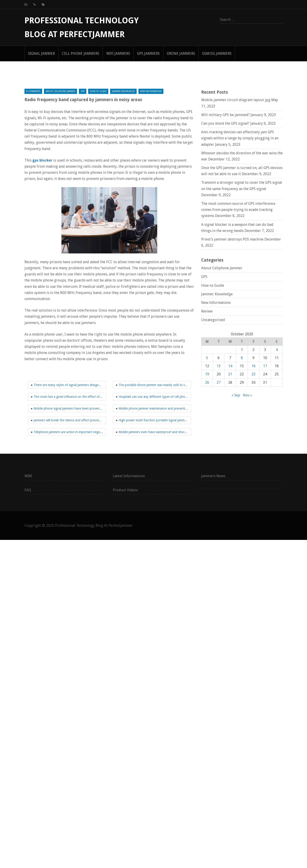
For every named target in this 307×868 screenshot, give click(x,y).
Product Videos (125, 490)
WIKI (28, 476)
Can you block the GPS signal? (225, 123)
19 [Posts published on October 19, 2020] (207, 374)
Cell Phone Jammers (81, 54)
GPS (83, 91)
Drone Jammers (181, 54)
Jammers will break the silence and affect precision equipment (76, 420)
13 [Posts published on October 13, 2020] (219, 366)
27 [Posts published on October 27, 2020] (219, 383)
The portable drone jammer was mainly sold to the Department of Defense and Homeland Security (187, 385)
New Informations (151, 91)
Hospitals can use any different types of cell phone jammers (160, 397)
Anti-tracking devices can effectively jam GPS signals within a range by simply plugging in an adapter (240, 138)
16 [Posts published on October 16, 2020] (254, 366)
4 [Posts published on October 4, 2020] (277, 350)
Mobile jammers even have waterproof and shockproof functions (163, 432)
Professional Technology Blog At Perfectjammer (94, 526)
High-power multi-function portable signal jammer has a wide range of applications (176, 420)
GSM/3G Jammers (217, 54)
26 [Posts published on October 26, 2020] (207, 383)
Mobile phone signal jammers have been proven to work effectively (80, 408)
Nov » (248, 395)
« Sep (236, 395)
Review (207, 311)
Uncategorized (213, 320)
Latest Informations (129, 476)
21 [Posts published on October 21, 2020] (230, 374)
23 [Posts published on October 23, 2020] (254, 374)
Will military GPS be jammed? (225, 115)
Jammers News (213, 476)
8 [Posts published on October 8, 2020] (242, 358)
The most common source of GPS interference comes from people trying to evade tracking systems (238, 210)
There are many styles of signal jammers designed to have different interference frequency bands (101, 385)
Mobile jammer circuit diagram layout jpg (236, 100)
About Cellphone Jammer (60, 91)
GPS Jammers (148, 54)
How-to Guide (98, 91)
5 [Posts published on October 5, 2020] (207, 358)
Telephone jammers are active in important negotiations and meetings (82, 432)
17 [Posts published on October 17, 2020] (265, 366)
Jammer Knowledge (123, 91)
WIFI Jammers (118, 54)
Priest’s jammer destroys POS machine (232, 239)
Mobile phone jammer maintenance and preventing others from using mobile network (178, 408)
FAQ (28, 490)
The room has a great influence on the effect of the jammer (75, 397)
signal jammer (41, 54)
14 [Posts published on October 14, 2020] (230, 366)
